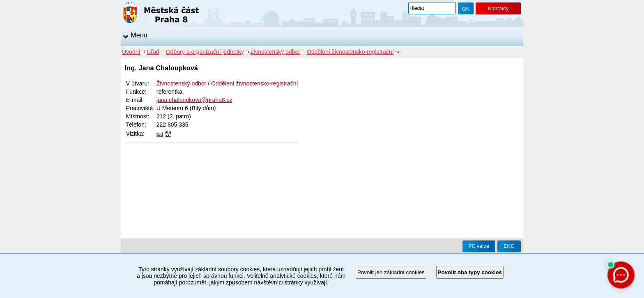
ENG (509, 246)
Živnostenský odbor (275, 52)
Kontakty (498, 8)
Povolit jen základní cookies (391, 272)
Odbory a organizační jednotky (205, 52)
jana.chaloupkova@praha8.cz (194, 100)
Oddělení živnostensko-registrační (350, 52)
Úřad (153, 52)
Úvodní (131, 52)
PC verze (479, 246)
